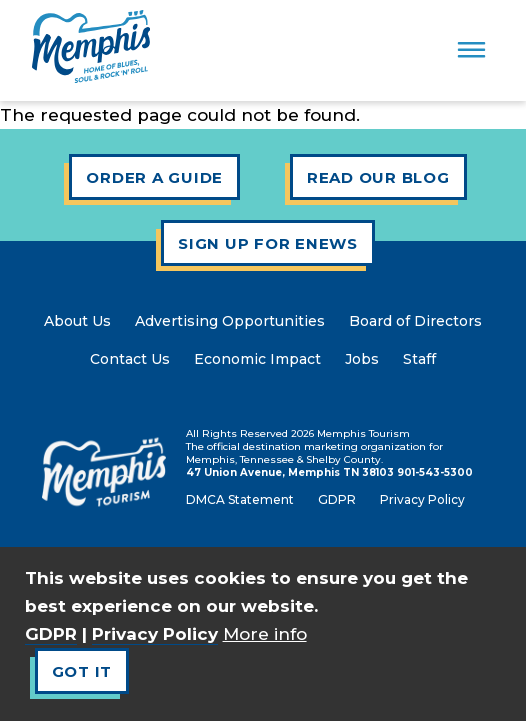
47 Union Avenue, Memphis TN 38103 (290, 472)
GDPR (51, 634)
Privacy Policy (155, 634)
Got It (82, 671)
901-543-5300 (435, 472)
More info (265, 634)
